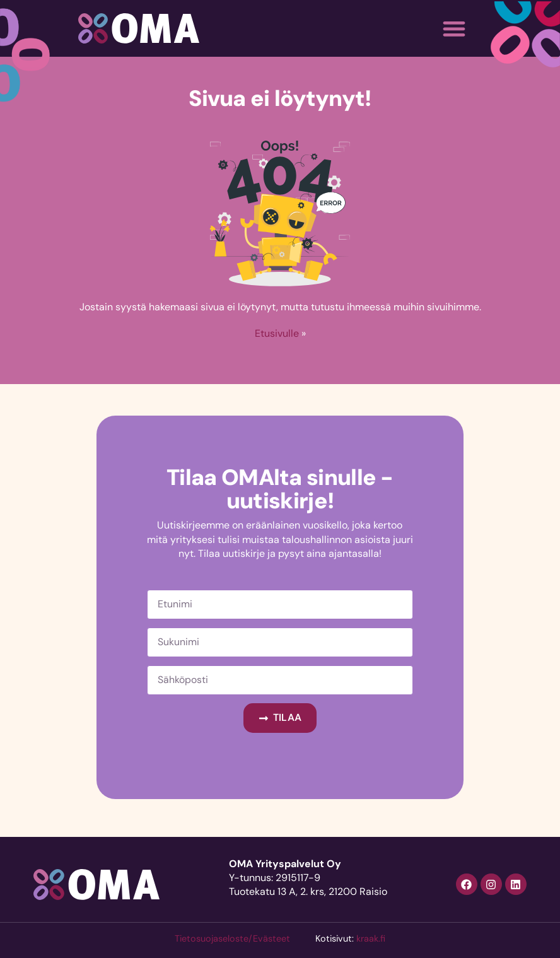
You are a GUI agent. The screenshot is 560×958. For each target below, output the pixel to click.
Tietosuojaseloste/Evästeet (232, 938)
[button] (454, 29)
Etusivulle (277, 333)
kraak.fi (371, 938)
